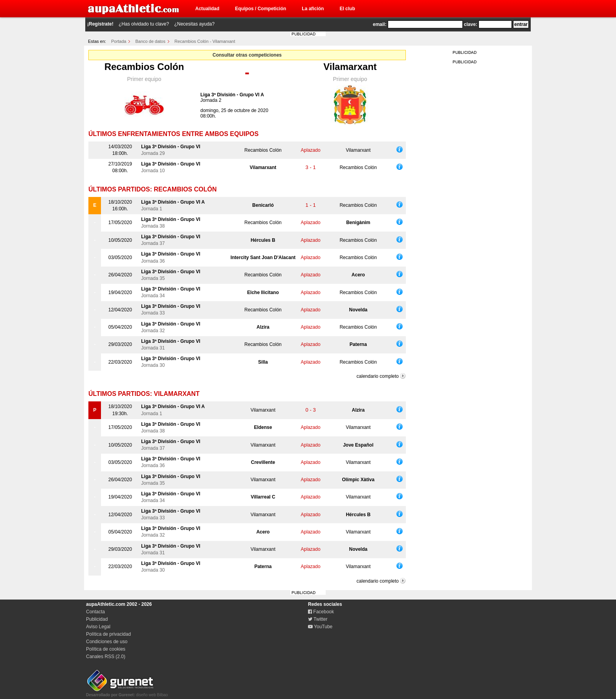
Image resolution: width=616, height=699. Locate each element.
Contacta (95, 612)
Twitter (318, 619)
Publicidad (97, 619)
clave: (471, 24)
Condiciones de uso (107, 642)
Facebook (321, 612)
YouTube (320, 627)
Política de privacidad (108, 634)
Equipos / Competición (260, 9)
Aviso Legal (98, 627)
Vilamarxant (350, 67)
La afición (313, 9)
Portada (119, 41)
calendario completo (378, 376)
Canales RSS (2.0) (106, 657)
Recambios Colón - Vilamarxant (205, 41)
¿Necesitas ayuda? (194, 24)
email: (380, 24)
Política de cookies (106, 649)
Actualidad (207, 9)
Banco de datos (150, 41)
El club (347, 9)
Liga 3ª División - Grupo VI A (232, 95)
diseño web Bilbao (127, 693)
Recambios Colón (144, 67)
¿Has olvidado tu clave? (144, 24)
